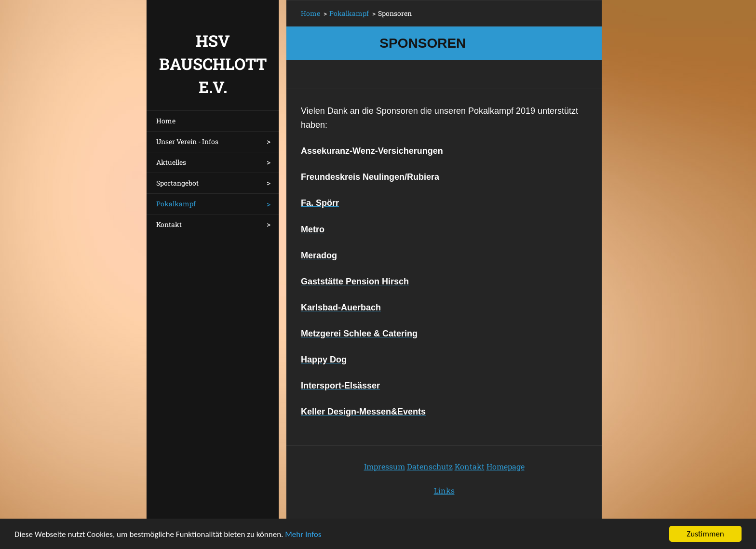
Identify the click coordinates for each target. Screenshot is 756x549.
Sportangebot (177, 183)
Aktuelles (171, 162)
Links (444, 490)
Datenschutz (430, 466)
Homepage (506, 466)
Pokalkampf (176, 204)
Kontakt (169, 224)
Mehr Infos (303, 535)
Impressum (385, 466)
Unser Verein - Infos (187, 141)
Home (166, 121)
